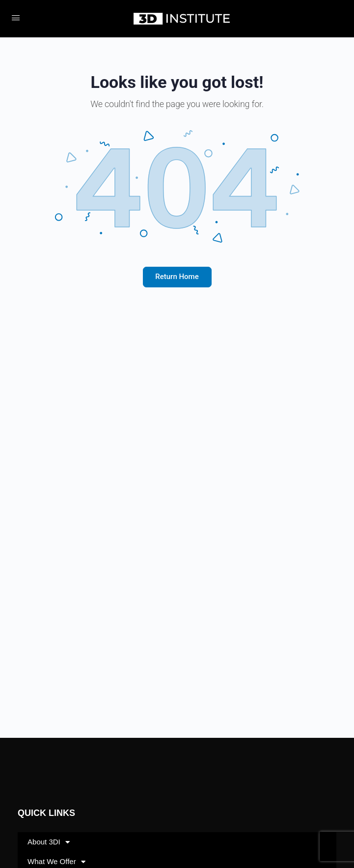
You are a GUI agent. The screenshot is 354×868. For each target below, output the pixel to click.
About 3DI (49, 842)
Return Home (177, 277)
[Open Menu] (16, 18)
